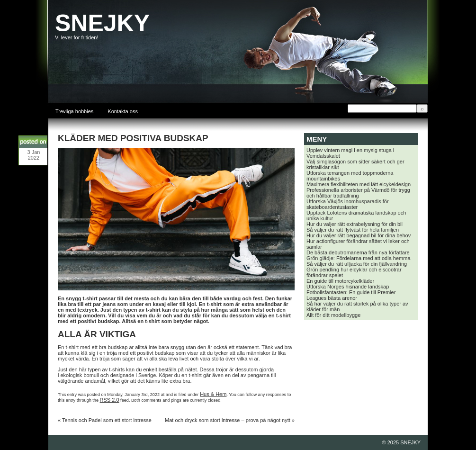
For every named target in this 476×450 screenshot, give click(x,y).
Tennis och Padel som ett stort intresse (107, 420)
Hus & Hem (213, 394)
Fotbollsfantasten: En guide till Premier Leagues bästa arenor (351, 295)
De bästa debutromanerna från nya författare (358, 252)
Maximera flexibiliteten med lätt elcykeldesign (359, 184)
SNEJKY (102, 23)
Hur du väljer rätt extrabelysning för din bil (355, 224)
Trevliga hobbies (74, 111)
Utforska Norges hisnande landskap (348, 287)
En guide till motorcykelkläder (340, 281)
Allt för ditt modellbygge (333, 315)
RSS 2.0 (110, 400)
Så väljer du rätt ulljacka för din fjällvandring (357, 264)
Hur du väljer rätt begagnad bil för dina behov (359, 235)
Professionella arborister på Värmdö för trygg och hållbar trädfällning (358, 193)
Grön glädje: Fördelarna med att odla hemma (359, 258)
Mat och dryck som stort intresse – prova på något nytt (228, 420)
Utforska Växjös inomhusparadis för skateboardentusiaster (348, 204)
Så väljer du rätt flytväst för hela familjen (353, 230)
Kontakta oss (123, 111)
